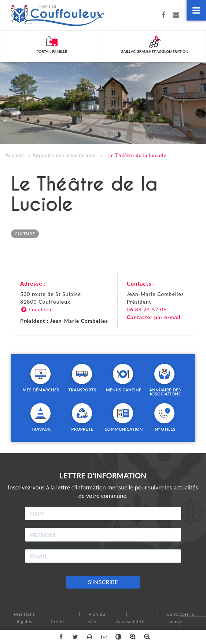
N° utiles (165, 429)
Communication (124, 429)
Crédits (59, 621)
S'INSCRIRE (103, 582)
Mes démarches (41, 390)
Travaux (41, 429)
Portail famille (52, 51)
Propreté (82, 429)
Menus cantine (124, 390)
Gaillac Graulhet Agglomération (154, 51)
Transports (82, 390)
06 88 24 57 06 (147, 309)
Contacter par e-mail (154, 317)
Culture (25, 234)
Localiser (36, 309)
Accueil (14, 155)
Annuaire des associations (64, 155)
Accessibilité (130, 621)
